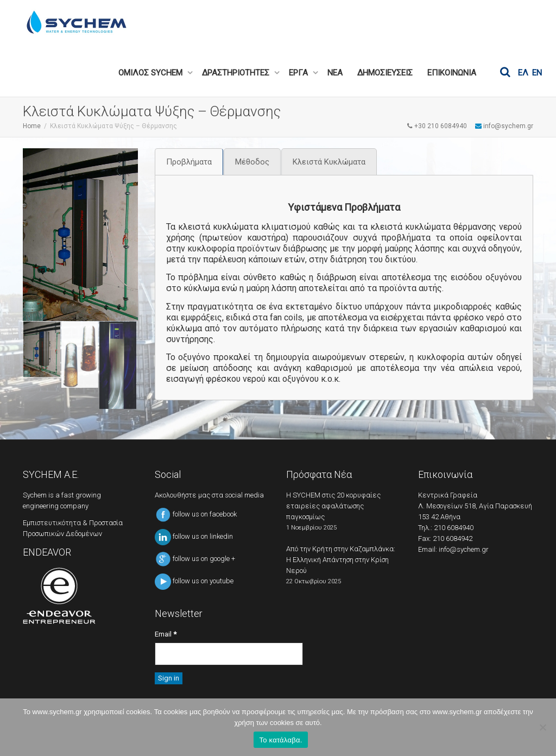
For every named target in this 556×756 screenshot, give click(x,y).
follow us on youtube (194, 581)
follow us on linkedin (194, 536)
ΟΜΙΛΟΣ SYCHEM (151, 73)
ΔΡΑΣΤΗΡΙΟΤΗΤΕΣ (237, 73)
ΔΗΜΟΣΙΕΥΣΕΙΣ (385, 73)
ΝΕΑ (335, 73)
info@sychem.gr (464, 549)
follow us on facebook (196, 514)
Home (32, 126)
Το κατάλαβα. (280, 740)
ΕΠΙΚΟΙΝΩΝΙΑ (452, 73)
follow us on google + (195, 559)
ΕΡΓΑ (299, 73)
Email (166, 634)
